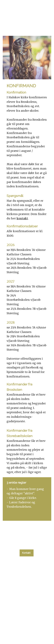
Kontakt (27, 553)
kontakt (22, 218)
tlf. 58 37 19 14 (26, 544)
